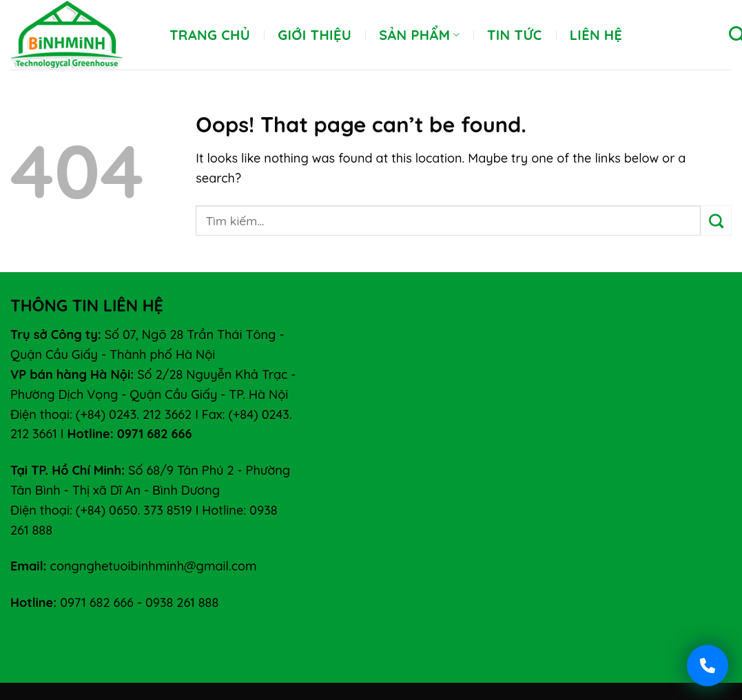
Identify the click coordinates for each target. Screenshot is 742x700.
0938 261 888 (182, 603)
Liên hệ (596, 35)
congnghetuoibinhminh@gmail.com (154, 566)
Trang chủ (210, 35)
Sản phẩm (419, 35)
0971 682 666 (97, 603)
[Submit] (716, 220)
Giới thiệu (315, 35)
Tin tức (515, 35)
